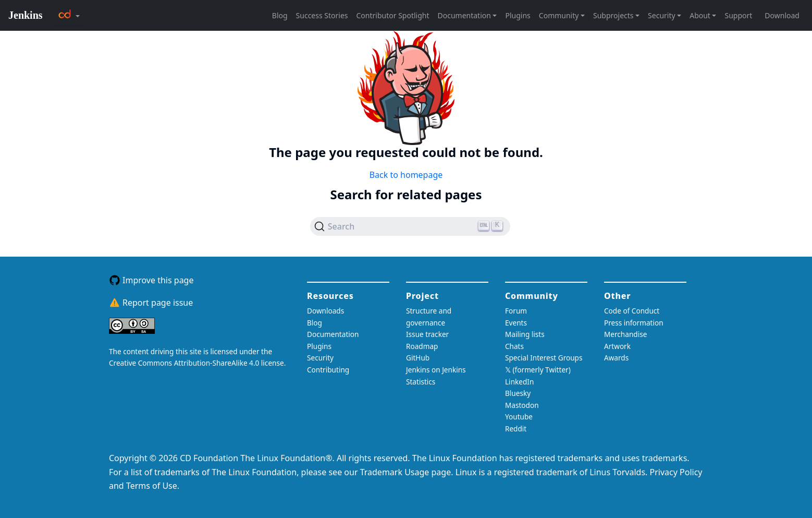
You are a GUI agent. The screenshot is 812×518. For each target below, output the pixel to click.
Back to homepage (406, 175)
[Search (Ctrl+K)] (410, 226)
